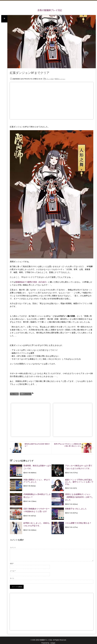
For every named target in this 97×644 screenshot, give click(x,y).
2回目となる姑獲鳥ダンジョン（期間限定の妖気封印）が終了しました (79, 496)
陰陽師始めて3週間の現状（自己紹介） (32, 282)
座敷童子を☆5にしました (76, 509)
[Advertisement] (50, 101)
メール (13, 571)
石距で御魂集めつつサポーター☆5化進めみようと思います (36, 510)
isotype (53, 643)
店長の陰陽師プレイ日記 (50, 10)
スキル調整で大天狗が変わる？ (78, 523)
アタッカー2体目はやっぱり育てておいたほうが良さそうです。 (79, 467)
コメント (13, 547)
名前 (12, 564)
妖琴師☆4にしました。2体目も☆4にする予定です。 (37, 524)
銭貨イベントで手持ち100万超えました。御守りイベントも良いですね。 (79, 482)
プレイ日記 (50, 79)
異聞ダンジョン (60, 79)
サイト (12, 578)
